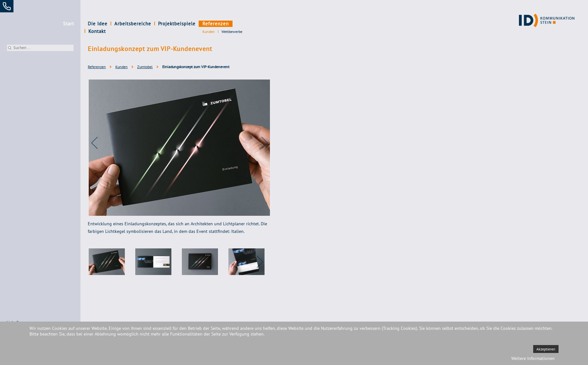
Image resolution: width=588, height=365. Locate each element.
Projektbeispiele (177, 24)
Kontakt (244, 24)
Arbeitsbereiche (133, 24)
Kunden (209, 32)
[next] (260, 143)
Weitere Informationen (533, 358)
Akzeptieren (546, 349)
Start (69, 24)
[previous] (99, 143)
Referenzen (216, 24)
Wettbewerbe (232, 32)
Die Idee (98, 24)
